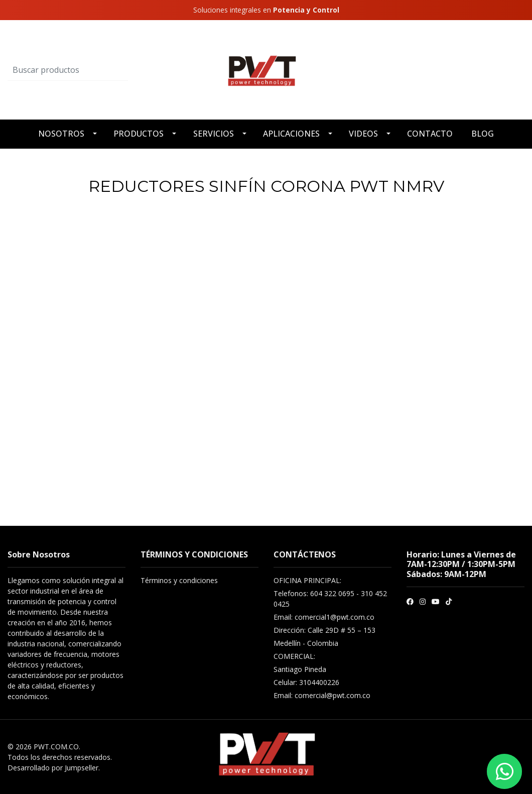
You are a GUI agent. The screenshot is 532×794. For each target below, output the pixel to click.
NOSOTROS (61, 134)
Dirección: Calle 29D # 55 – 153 (324, 630)
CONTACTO (430, 134)
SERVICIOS (214, 134)
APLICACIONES (291, 134)
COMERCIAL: (294, 656)
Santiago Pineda (300, 669)
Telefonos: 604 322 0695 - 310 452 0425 (330, 599)
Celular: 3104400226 (306, 682)
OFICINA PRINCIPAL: (307, 580)
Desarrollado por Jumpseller (53, 768)
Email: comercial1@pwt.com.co (324, 617)
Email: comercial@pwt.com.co (322, 695)
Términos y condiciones (179, 580)
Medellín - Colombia (306, 643)
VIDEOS (363, 134)
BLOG (483, 134)
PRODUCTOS (139, 134)
